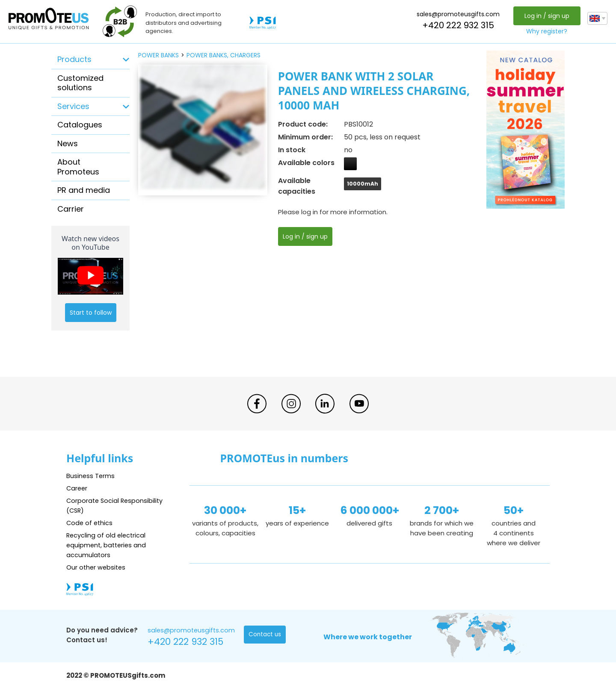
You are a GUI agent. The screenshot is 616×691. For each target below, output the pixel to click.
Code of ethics (90, 523)
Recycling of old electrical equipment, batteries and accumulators (108, 545)
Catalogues (80, 125)
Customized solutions (80, 83)
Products (74, 59)
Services (73, 106)
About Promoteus (78, 167)
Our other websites (97, 567)
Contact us (265, 635)
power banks (158, 55)
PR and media (84, 190)
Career (77, 488)
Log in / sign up (546, 16)
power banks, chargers (224, 55)
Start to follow (91, 313)
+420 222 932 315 (458, 25)
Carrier (71, 209)
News (68, 143)
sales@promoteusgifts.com (458, 14)
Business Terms (91, 476)
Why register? (546, 31)
